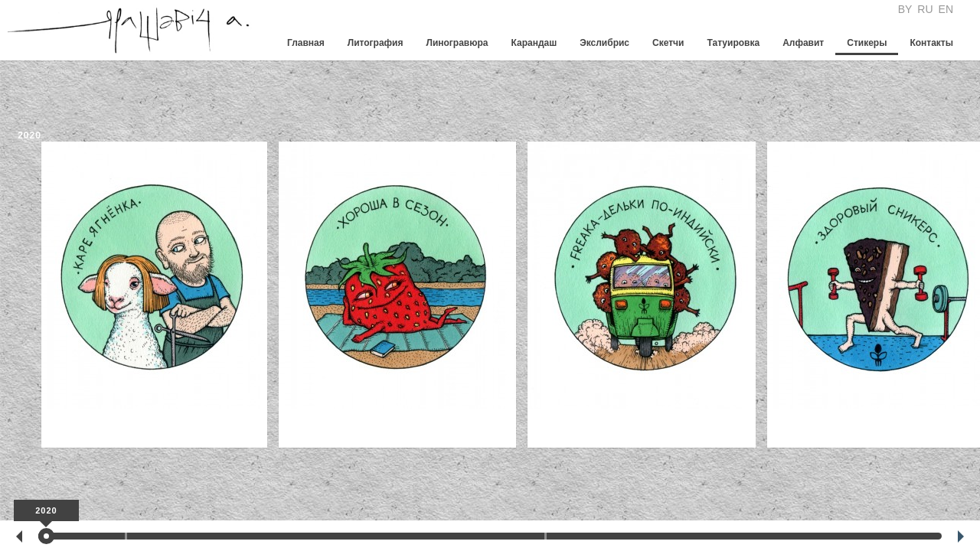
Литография (376, 43)
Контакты (931, 43)
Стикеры (867, 43)
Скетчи (668, 43)
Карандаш (534, 43)
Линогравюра (457, 43)
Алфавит (803, 43)
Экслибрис (604, 43)
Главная (306, 43)
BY (905, 9)
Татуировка (733, 43)
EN (946, 9)
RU (925, 9)
